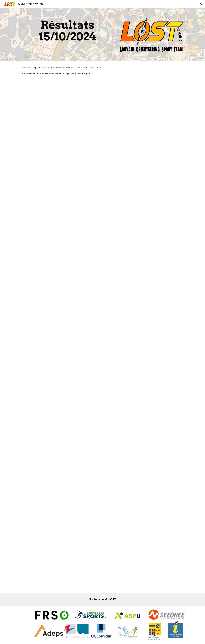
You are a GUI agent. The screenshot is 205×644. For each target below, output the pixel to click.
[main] (67, 31)
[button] (202, 4)
